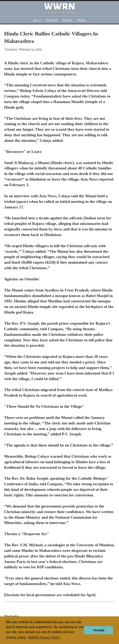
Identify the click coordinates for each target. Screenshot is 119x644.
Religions (52, 21)
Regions (67, 21)
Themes (81, 21)
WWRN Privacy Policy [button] (44, 638)
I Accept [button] (99, 630)
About (37, 21)
